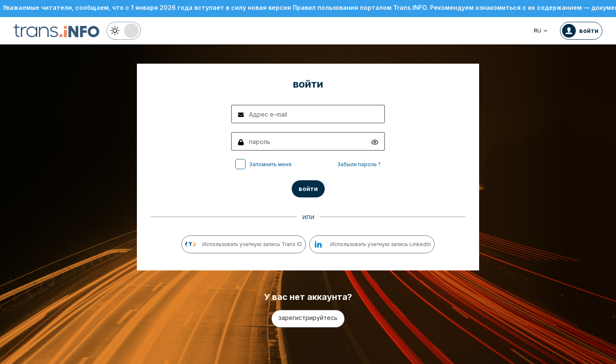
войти (308, 189)
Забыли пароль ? (359, 164)
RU (541, 31)
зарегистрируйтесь (308, 318)
